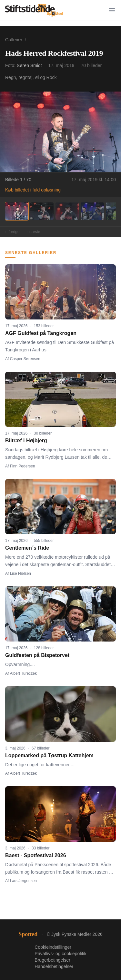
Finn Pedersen (23, 466)
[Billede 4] (92, 211)
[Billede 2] (42, 211)
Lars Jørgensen (23, 881)
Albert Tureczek (23, 673)
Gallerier (14, 40)
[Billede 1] (17, 211)
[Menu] (112, 10)
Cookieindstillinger (53, 947)
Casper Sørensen (25, 359)
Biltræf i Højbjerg (26, 441)
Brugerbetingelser (52, 960)
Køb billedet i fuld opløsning (33, 190)
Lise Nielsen (20, 573)
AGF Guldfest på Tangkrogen (41, 333)
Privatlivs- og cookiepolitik (60, 954)
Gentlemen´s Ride (27, 548)
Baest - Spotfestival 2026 (36, 855)
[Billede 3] (67, 211)
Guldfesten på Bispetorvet (37, 655)
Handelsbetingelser (54, 966)
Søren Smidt (29, 65)
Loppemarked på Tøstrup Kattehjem (49, 755)
